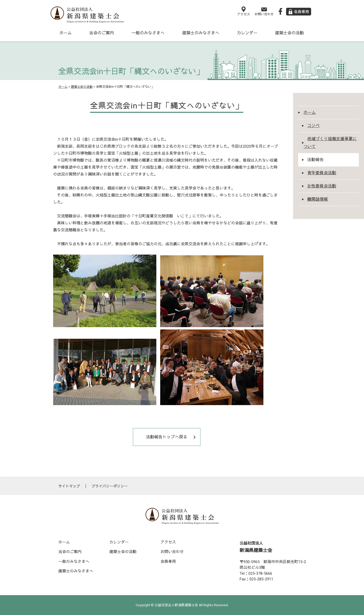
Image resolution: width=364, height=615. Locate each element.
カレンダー (247, 33)
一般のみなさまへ (148, 33)
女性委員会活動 (322, 186)
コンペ (313, 126)
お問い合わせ (172, 552)
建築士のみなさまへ (201, 33)
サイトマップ (69, 486)
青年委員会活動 (322, 173)
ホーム (66, 33)
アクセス (168, 542)
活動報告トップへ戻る (167, 437)
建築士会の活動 (289, 33)
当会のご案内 (102, 33)
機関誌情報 (318, 199)
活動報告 (316, 160)
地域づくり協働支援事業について (330, 143)
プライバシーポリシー (110, 486)
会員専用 (168, 562)
